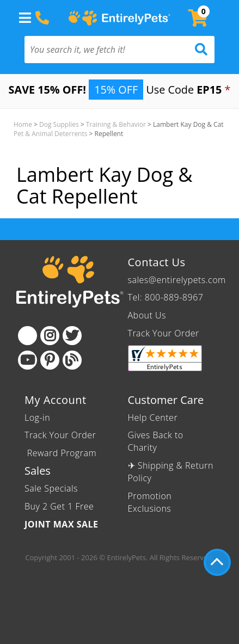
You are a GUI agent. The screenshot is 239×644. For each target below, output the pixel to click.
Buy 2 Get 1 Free (59, 506)
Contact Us (157, 262)
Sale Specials (51, 488)
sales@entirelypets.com (177, 280)
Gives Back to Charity (156, 441)
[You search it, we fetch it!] (105, 50)
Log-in (37, 418)
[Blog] (72, 360)
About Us (147, 315)
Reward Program (62, 453)
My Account (56, 400)
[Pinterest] (50, 360)
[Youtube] (27, 360)
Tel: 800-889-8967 (166, 297)
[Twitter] (72, 336)
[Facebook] (27, 336)
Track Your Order (164, 333)
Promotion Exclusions (150, 502)
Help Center (153, 418)
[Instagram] (50, 336)
